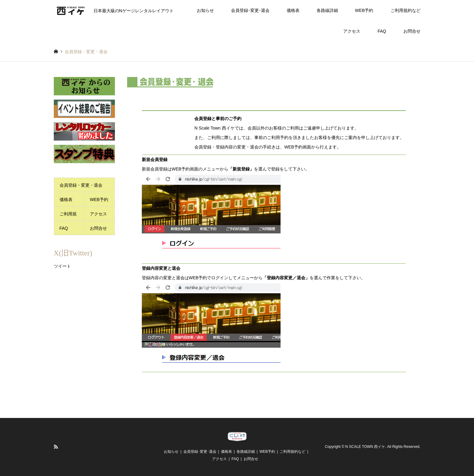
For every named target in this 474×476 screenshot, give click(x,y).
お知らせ (205, 10)
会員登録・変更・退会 (81, 185)
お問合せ (412, 31)
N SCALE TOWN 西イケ (365, 447)
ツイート (62, 266)
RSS (56, 447)
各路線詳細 (327, 10)
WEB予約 (364, 10)
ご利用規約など (406, 10)
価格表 (293, 10)
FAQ (382, 31)
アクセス (352, 31)
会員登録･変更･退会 (250, 10)
